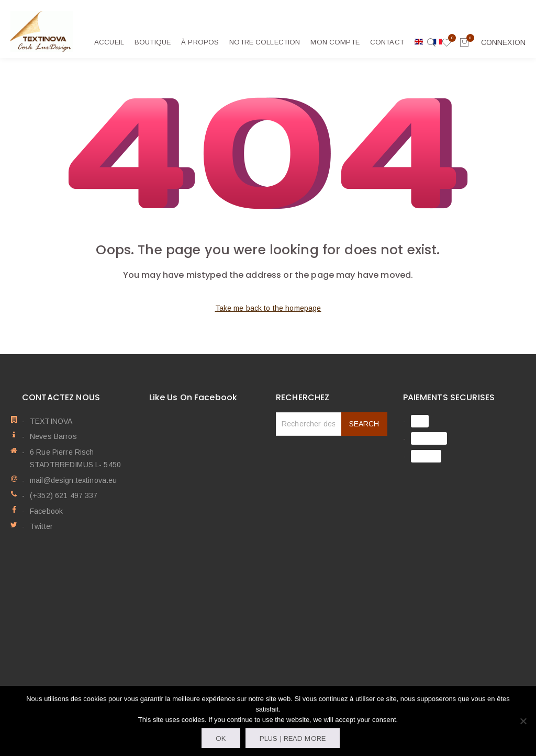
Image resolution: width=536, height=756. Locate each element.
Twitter (41, 526)
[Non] (523, 721)
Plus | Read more (293, 738)
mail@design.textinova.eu (73, 480)
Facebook (46, 511)
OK (221, 738)
